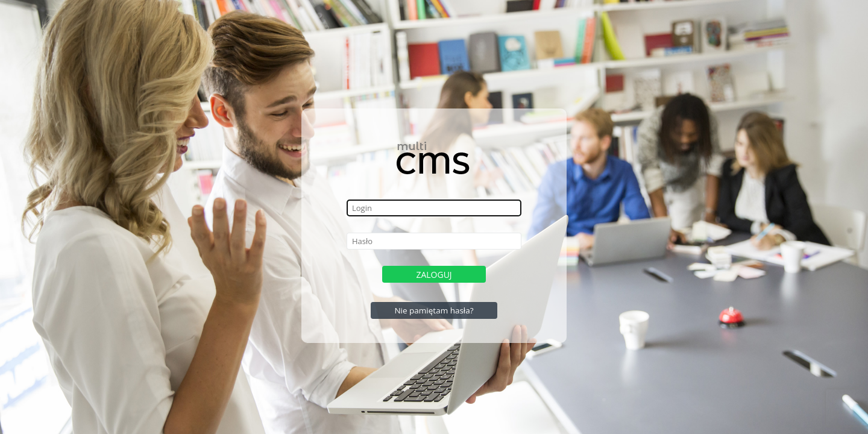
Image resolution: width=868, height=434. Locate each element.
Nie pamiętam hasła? (434, 310)
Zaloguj (434, 275)
